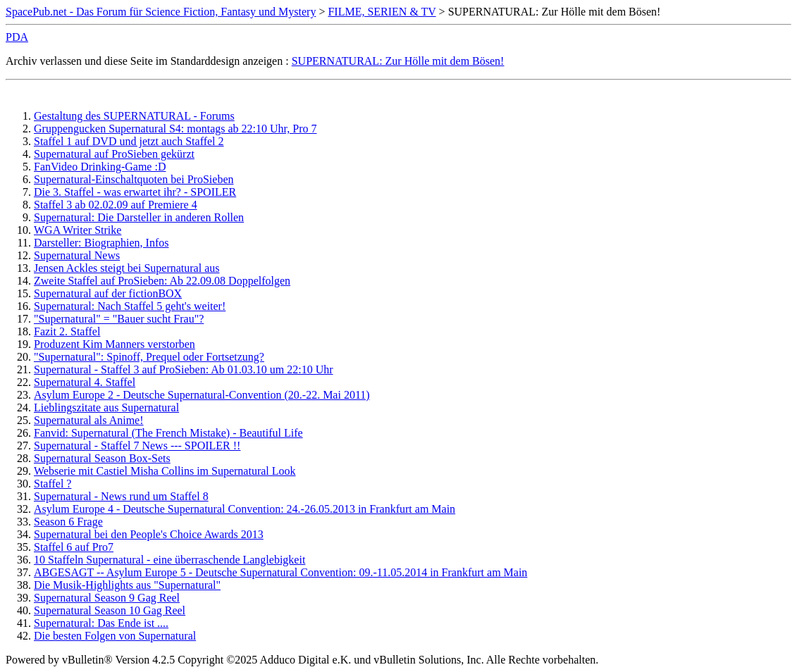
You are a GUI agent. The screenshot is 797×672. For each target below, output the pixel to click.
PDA (17, 37)
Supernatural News (77, 255)
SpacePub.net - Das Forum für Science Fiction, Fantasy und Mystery (161, 12)
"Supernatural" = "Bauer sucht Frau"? (119, 319)
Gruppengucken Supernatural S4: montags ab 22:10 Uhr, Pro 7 (175, 129)
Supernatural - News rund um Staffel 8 (121, 496)
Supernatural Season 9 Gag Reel (107, 598)
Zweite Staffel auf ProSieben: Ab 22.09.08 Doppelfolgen (162, 281)
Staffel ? (52, 484)
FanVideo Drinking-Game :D (100, 167)
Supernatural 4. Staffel (85, 382)
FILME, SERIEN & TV (382, 12)
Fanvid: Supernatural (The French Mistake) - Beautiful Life (168, 433)
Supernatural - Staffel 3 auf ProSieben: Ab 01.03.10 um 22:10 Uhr (184, 369)
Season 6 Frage (68, 522)
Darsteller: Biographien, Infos (101, 243)
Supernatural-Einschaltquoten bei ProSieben (134, 179)
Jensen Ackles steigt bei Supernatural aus (127, 268)
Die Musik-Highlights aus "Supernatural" (127, 585)
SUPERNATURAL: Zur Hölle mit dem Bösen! (398, 61)
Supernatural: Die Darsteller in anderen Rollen (139, 217)
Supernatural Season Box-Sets (102, 458)
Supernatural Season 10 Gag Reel (110, 610)
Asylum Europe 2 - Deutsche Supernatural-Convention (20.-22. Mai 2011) (202, 395)
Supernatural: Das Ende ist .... (101, 623)
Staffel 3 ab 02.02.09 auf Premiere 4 (116, 205)
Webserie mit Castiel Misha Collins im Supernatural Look (165, 471)
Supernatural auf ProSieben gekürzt (114, 154)
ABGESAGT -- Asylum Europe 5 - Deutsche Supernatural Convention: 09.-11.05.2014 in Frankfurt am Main (280, 572)
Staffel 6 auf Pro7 (74, 547)
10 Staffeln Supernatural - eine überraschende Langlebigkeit (169, 560)
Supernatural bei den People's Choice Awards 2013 (149, 534)
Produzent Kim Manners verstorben (115, 344)
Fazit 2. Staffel (67, 331)
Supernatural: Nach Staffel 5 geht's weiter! (130, 306)
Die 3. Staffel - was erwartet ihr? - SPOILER (135, 192)
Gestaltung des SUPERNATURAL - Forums (134, 116)
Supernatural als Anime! (89, 420)
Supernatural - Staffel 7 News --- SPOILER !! (137, 446)
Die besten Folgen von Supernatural (115, 636)
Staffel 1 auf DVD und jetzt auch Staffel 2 (129, 141)
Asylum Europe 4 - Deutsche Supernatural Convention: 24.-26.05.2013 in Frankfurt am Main (245, 509)
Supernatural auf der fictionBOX (108, 293)
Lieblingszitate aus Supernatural (106, 407)
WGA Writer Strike (78, 230)
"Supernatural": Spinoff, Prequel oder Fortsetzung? (149, 357)
